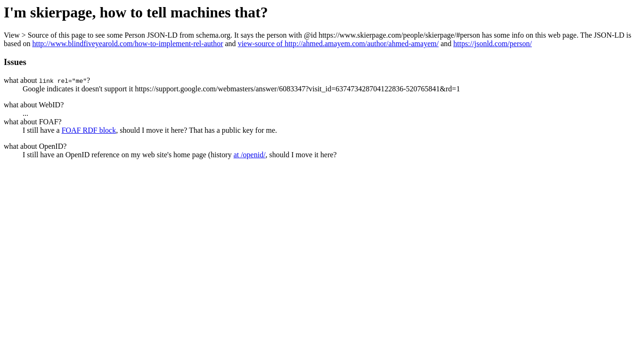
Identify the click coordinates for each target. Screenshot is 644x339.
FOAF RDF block (89, 130)
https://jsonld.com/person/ (493, 44)
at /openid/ (250, 155)
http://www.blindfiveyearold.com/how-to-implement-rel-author (127, 44)
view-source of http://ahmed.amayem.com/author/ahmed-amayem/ (338, 44)
